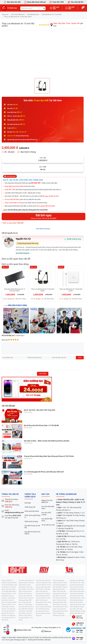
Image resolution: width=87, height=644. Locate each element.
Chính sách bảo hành (32, 511)
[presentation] (18, 365)
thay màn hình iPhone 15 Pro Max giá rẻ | (43, 589)
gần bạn (68, 25)
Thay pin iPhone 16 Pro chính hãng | (9, 587)
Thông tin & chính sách (30, 495)
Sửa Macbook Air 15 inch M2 (52, 14)
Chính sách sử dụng (31, 521)
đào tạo (45, 494)
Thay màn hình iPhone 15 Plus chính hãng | (26, 585)
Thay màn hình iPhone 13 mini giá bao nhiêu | (43, 585)
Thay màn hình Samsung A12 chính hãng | (60, 607)
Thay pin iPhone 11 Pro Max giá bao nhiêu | (8, 598)
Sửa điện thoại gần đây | (77, 580)
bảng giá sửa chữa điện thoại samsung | (78, 613)
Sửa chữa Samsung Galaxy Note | (77, 600)
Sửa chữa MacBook (18, 14)
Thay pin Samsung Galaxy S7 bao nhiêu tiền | (60, 585)
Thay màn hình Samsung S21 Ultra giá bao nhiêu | (60, 594)
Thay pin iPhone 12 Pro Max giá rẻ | (8, 609)
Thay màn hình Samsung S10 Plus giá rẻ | (60, 598)
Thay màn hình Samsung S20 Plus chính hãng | (60, 611)
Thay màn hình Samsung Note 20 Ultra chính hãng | (60, 602)
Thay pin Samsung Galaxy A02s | (43, 605)
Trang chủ (5, 14)
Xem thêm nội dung (43, 229)
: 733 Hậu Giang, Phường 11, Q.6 (71, 513)
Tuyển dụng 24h (30, 507)
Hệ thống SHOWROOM (66, 494)
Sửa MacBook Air (33, 14)
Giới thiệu (28, 503)
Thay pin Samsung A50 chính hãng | (60, 589)
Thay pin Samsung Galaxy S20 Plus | (26, 600)
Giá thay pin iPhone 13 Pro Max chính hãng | (26, 611)
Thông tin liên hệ (10, 494)
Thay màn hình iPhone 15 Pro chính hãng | (26, 589)
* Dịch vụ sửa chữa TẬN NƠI (13, 223)
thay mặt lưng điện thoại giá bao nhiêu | (77, 607)
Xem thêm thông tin (22, 253)
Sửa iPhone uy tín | (76, 583)
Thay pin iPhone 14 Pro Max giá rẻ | (8, 615)
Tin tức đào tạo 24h (48, 525)
